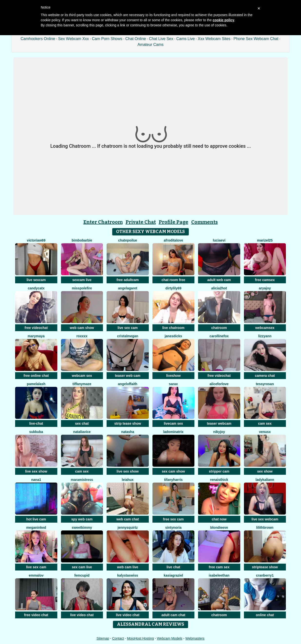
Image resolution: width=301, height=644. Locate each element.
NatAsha (128, 432)
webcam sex (82, 376)
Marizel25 (265, 240)
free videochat (36, 328)
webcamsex (265, 328)
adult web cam (219, 280)
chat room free (173, 280)
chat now (219, 519)
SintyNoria (173, 528)
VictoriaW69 (36, 240)
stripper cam (219, 471)
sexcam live (82, 280)
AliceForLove (219, 384)
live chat (173, 567)
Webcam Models (170, 638)
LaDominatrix (173, 432)
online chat (265, 615)
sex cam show (173, 471)
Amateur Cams (151, 45)
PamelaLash (36, 384)
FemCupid (82, 575)
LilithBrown (265, 528)
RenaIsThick (219, 480)
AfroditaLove (173, 240)
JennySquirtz (128, 528)
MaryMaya (36, 336)
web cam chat (128, 519)
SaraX (173, 384)
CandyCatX (36, 288)
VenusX (265, 432)
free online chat (36, 376)
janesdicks (173, 336)
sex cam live (82, 567)
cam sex (265, 423)
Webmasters (195, 638)
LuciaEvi (219, 240)
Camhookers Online (38, 39)
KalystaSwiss (128, 575)
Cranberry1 (265, 575)
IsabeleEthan (219, 575)
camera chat (265, 376)
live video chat (82, 615)
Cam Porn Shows (107, 39)
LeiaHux (128, 480)
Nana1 (36, 480)
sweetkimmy (82, 528)
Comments (205, 222)
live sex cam (128, 328)
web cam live (128, 567)
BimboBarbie (82, 240)
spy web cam (82, 519)
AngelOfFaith (128, 384)
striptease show (265, 567)
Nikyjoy (219, 432)
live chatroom (173, 328)
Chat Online (136, 39)
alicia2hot (219, 288)
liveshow (173, 376)
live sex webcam (265, 519)
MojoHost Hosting (140, 638)
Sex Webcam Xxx (73, 39)
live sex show (36, 471)
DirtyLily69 (173, 288)
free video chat (36, 615)
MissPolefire (82, 288)
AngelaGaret (128, 288)
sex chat (82, 423)
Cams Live (186, 39)
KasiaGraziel (173, 575)
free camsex (265, 280)
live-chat (36, 423)
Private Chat (141, 222)
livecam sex (173, 423)
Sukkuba (36, 432)
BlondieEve (219, 528)
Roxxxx (82, 336)
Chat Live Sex (161, 39)
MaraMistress (82, 480)
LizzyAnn (265, 336)
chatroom (219, 328)
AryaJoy (265, 288)
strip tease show (128, 423)
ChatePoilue (128, 240)
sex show (265, 471)
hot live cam (36, 519)
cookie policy (224, 20)
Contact (118, 638)
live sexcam (36, 280)
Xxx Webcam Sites (214, 39)
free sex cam (173, 519)
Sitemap (103, 638)
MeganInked (36, 528)
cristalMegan (128, 336)
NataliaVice (82, 432)
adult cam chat (173, 615)
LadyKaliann (265, 480)
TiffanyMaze (82, 384)
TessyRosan (265, 384)
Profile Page (174, 222)
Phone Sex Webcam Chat (256, 39)
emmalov (36, 575)
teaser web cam (128, 376)
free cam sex (219, 567)
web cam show (82, 328)
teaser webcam (219, 423)
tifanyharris (173, 480)
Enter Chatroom (103, 222)
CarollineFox (219, 336)
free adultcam (128, 280)
